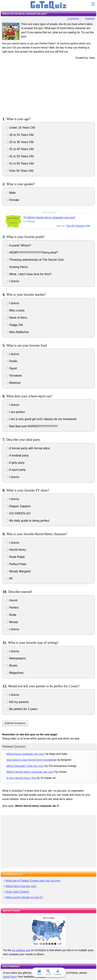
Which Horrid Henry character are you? (51, 217)
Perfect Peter (16, 564)
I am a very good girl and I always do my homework (41, 419)
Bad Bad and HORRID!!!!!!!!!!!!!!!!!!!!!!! (32, 426)
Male (11, 193)
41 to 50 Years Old (20, 156)
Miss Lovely (15, 310)
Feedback (90, 19)
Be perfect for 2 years (22, 709)
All (9, 578)
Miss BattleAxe (17, 332)
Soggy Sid (14, 325)
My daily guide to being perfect (28, 521)
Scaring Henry (17, 267)
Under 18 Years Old (21, 128)
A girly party (15, 463)
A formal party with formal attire (28, 448)
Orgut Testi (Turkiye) (17, 892)
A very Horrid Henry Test (21, 778)
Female (13, 200)
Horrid (12, 600)
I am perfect (15, 412)
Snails (12, 361)
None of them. (17, 318)
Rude (11, 615)
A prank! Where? (19, 245)
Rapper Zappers (18, 506)
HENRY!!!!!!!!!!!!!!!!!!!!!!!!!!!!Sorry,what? (32, 252)
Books (12, 666)
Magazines (15, 673)
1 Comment (73, 19)
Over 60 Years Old (20, 171)
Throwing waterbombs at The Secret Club (35, 260)
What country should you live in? (24, 897)
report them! (10, 977)
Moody (12, 622)
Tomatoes (14, 376)
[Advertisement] (48, 88)
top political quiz (21, 950)
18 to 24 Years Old (20, 135)
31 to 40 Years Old (20, 149)
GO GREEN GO (18, 513)
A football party (17, 455)
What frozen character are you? (26, 754)
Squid (11, 368)
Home (39, 972)
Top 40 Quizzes (76, 226)
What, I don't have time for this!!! (29, 274)
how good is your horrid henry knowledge (31, 760)
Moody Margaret (18, 571)
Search (49, 972)
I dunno (13, 281)
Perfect (12, 608)
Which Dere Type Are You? (21, 886)
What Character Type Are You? (25, 766)
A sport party (16, 470)
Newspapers (16, 658)
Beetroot (13, 383)
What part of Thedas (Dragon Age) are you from (33, 881)
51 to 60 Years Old (20, 163)
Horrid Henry (16, 550)
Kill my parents (17, 702)
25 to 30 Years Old (20, 142)
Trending (58, 972)
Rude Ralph (15, 557)
